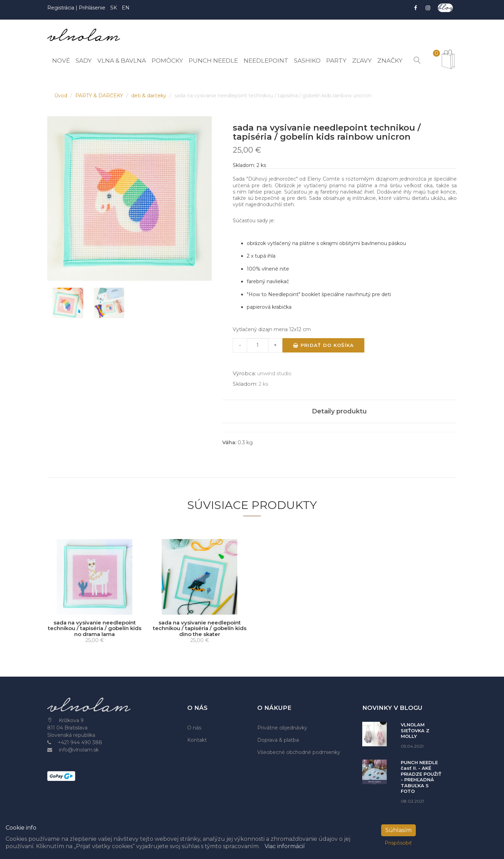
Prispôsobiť (398, 843)
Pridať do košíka (323, 345)
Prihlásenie (92, 8)
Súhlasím (398, 830)
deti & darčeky (149, 96)
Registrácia (61, 8)
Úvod (61, 96)
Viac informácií (285, 846)
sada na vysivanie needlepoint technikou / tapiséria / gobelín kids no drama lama (95, 628)
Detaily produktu (339, 411)
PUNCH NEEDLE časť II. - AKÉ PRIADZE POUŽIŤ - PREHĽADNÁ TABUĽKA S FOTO (421, 777)
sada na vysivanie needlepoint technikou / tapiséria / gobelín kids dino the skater (200, 628)
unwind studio (274, 373)
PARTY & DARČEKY (100, 96)
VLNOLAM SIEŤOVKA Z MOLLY (415, 730)
